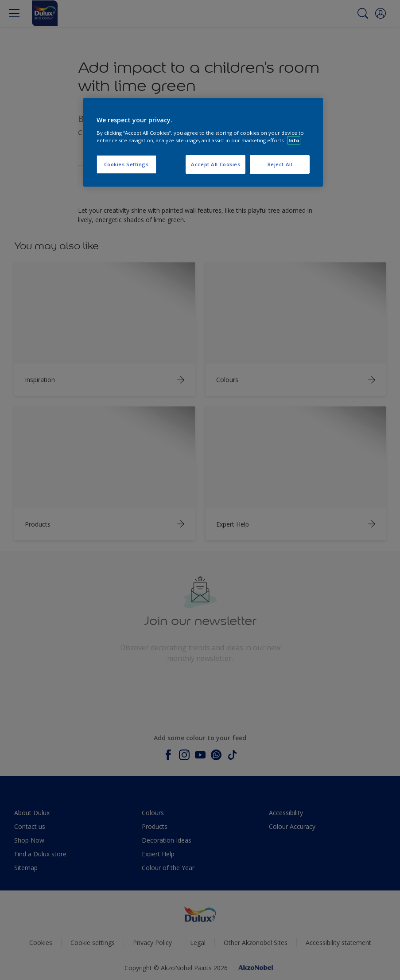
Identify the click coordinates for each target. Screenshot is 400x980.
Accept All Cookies (216, 164)
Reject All (280, 164)
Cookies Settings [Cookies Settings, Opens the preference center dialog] (126, 164)
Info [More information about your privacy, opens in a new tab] (294, 140)
